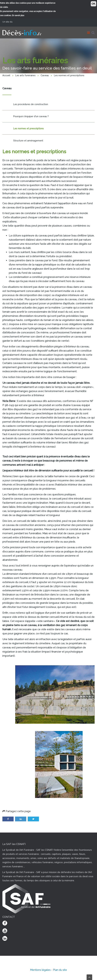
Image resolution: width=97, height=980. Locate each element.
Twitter (33, 819)
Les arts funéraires (25, 75)
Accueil (6, 75)
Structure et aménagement (28, 141)
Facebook (8, 819)
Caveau (45, 75)
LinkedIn (21, 819)
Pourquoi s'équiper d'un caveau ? (31, 116)
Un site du (9, 22)
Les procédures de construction (31, 104)
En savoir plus (18, 15)
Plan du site (60, 970)
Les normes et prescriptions (28, 128)
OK (93, 4)
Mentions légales (40, 970)
